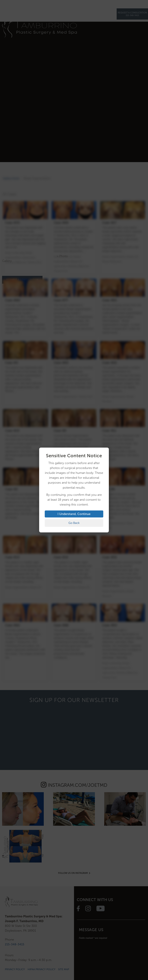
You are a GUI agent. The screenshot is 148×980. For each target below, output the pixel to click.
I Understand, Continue (74, 514)
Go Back (74, 523)
